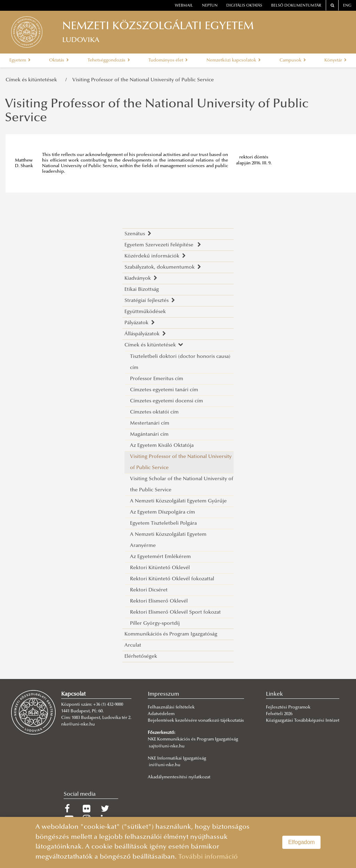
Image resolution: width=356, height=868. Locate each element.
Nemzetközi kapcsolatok (234, 60)
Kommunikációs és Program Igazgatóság (171, 634)
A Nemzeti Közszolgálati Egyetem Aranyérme (168, 540)
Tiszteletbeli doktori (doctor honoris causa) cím (180, 362)
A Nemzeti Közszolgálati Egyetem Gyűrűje (178, 501)
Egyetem (20, 60)
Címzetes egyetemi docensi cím (167, 401)
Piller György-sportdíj (155, 624)
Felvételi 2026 (279, 714)
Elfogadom (302, 842)
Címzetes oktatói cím (154, 412)
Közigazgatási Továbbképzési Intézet (303, 721)
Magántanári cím (149, 435)
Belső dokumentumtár (296, 6)
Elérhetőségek (141, 657)
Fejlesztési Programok (288, 707)
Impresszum (163, 694)
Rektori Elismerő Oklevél (159, 601)
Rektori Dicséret (149, 590)
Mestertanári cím (150, 423)
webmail (184, 6)
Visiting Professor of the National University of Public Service (143, 80)
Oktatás (59, 60)
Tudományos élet (168, 60)
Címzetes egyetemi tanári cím (164, 390)
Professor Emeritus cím (157, 379)
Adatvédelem (161, 714)
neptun (210, 6)
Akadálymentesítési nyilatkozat (179, 777)
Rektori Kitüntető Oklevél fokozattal (172, 579)
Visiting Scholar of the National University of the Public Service (182, 485)
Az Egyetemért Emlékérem (160, 557)
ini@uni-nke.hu (165, 765)
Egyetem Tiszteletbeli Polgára (163, 523)
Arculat (133, 645)
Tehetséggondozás (109, 60)
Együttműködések (145, 312)
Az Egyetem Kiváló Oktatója (162, 446)
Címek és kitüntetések (33, 80)
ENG (347, 6)
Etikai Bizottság (142, 290)
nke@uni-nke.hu (78, 724)
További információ (208, 857)
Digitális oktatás (244, 6)
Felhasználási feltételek (171, 707)
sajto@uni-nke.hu (167, 746)
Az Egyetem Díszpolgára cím (163, 512)
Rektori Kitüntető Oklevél (160, 568)
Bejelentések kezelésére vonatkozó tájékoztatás (196, 721)
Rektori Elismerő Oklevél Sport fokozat (175, 612)
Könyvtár (335, 60)
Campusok (293, 60)
